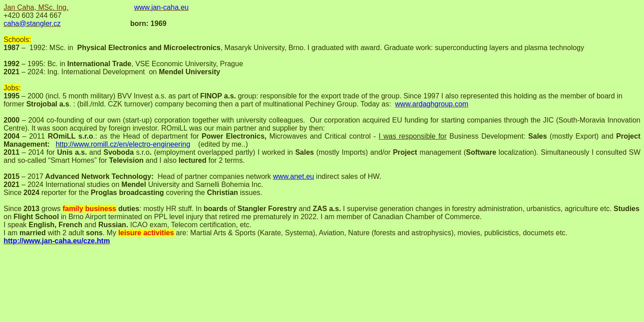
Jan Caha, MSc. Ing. (36, 7)
